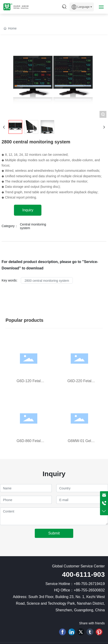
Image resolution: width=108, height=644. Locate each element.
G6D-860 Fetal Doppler (29, 443)
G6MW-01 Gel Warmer (79, 443)
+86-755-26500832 (89, 590)
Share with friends (92, 623)
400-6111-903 (83, 574)
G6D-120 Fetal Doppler (29, 383)
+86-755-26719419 (89, 584)
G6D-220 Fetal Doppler (79, 383)
